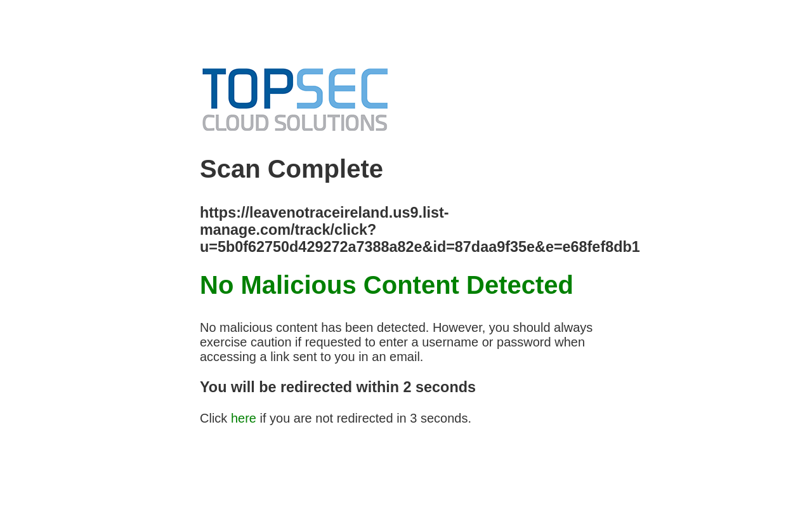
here (244, 418)
